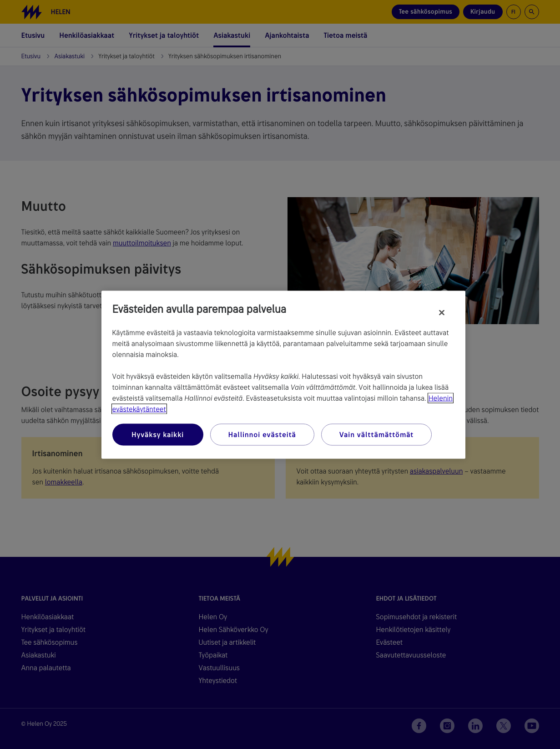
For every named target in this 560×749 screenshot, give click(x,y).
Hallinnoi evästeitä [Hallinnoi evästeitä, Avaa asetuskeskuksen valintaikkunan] (262, 434)
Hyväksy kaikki (158, 434)
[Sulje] (442, 312)
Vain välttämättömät (376, 434)
